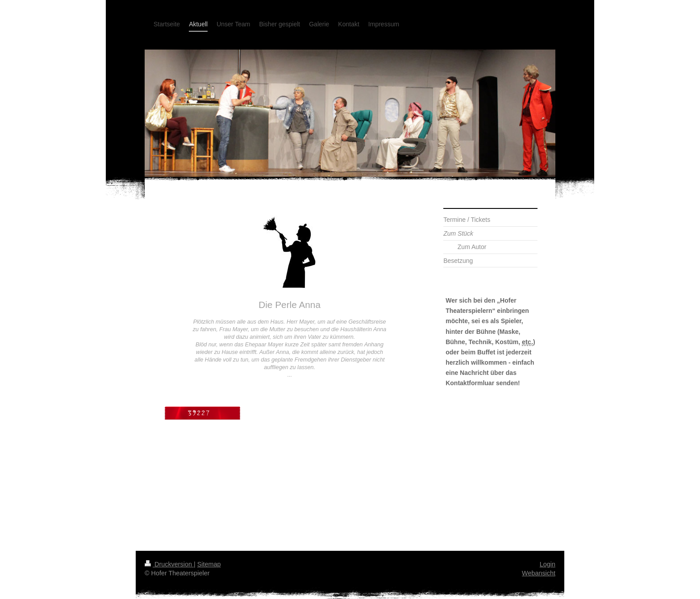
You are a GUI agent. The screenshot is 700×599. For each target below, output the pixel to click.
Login (548, 564)
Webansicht (539, 573)
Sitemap (209, 564)
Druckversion (169, 564)
